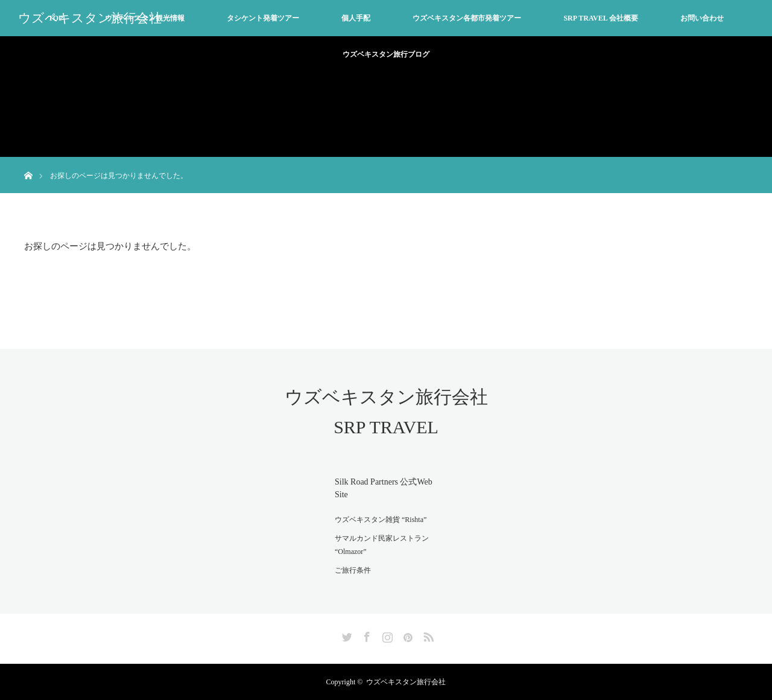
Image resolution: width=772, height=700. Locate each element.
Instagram (386, 635)
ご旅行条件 (353, 570)
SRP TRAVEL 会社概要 (601, 18)
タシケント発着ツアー (263, 18)
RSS (427, 635)
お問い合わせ (702, 18)
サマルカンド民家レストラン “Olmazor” (382, 545)
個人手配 (356, 18)
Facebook (365, 635)
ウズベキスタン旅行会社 (90, 18)
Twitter (346, 635)
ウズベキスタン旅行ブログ (386, 54)
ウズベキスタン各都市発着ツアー (467, 18)
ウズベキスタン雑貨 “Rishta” (381, 520)
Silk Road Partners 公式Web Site (384, 488)
